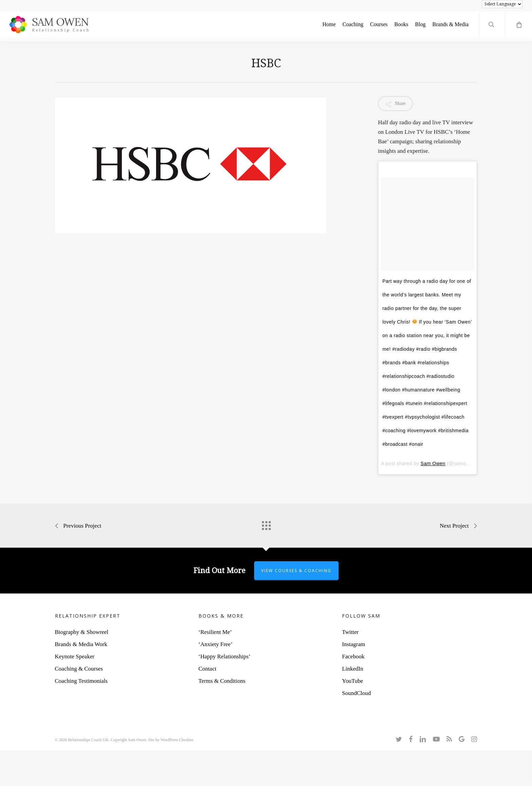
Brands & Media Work (81, 644)
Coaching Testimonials (81, 681)
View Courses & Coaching (296, 571)
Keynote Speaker (75, 656)
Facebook (353, 656)
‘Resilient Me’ (215, 632)
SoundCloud (356, 693)
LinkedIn (353, 669)
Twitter (350, 632)
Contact (207, 669)
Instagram (354, 644)
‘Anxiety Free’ (216, 644)
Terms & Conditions (222, 681)
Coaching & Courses (79, 669)
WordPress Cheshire (177, 740)
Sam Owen (433, 463)
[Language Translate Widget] (502, 4)
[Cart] (518, 26)
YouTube (353, 681)
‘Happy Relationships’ (224, 656)
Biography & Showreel (82, 632)
